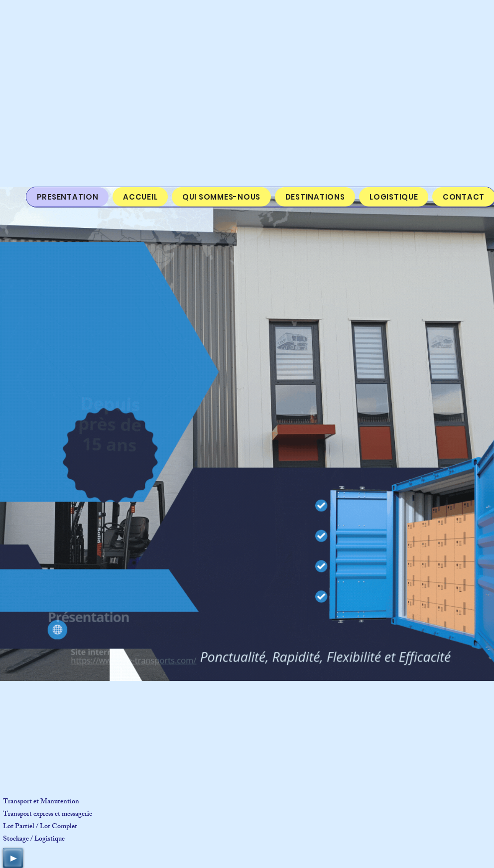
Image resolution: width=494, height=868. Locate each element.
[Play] (13, 858)
